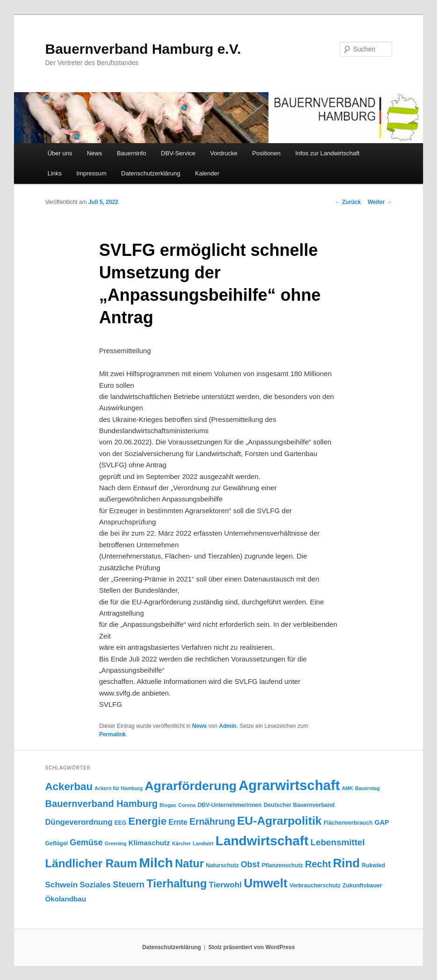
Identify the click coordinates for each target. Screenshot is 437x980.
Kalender (207, 173)
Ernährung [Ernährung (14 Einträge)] (212, 822)
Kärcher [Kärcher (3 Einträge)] (181, 843)
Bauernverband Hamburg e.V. (143, 49)
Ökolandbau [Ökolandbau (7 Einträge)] (66, 899)
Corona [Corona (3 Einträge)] (187, 805)
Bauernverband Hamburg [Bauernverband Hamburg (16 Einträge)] (102, 804)
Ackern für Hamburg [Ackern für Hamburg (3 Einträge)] (118, 788)
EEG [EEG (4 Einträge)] (121, 823)
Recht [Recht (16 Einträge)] (318, 864)
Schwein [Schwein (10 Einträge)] (62, 885)
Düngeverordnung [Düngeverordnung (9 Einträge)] (79, 822)
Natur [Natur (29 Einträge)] (189, 863)
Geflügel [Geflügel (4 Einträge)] (57, 843)
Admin (227, 726)
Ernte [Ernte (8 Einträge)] (178, 822)
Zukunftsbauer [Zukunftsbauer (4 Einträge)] (362, 886)
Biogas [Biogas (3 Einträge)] (168, 805)
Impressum (92, 173)
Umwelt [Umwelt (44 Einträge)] (265, 883)
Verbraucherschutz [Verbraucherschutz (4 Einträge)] (315, 886)
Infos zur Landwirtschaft (327, 153)
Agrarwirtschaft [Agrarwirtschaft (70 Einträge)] (289, 785)
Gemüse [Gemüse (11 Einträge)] (86, 842)
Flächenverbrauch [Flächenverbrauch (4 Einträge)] (348, 823)
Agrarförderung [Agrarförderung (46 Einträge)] (191, 786)
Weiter (380, 202)
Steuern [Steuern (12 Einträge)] (129, 884)
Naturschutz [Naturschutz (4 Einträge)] (222, 865)
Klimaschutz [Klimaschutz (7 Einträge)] (149, 843)
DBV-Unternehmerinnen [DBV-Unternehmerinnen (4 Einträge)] (230, 805)
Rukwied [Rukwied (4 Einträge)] (373, 865)
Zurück (347, 202)
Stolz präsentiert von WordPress (252, 947)
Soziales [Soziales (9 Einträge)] (96, 885)
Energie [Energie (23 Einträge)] (148, 821)
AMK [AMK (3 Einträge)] (347, 788)
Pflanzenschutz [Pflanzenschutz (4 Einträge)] (282, 865)
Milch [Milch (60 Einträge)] (156, 863)
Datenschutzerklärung (150, 173)
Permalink (112, 734)
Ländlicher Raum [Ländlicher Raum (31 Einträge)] (91, 863)
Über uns (60, 153)
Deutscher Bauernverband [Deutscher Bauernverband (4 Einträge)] (299, 805)
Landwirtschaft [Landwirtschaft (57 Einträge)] (262, 841)
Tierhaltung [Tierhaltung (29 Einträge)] (176, 883)
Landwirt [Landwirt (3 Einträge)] (203, 843)
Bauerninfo (132, 153)
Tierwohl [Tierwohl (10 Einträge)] (225, 885)
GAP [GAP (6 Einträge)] (382, 822)
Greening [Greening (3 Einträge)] (116, 843)
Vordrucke (224, 153)
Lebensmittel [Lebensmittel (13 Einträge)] (337, 842)
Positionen (267, 153)
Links (55, 173)
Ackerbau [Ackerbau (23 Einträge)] (69, 787)
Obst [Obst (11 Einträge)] (250, 864)
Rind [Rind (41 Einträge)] (346, 863)
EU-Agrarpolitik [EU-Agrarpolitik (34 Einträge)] (279, 821)
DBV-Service (178, 153)
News (95, 153)
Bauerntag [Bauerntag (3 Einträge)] (368, 788)
